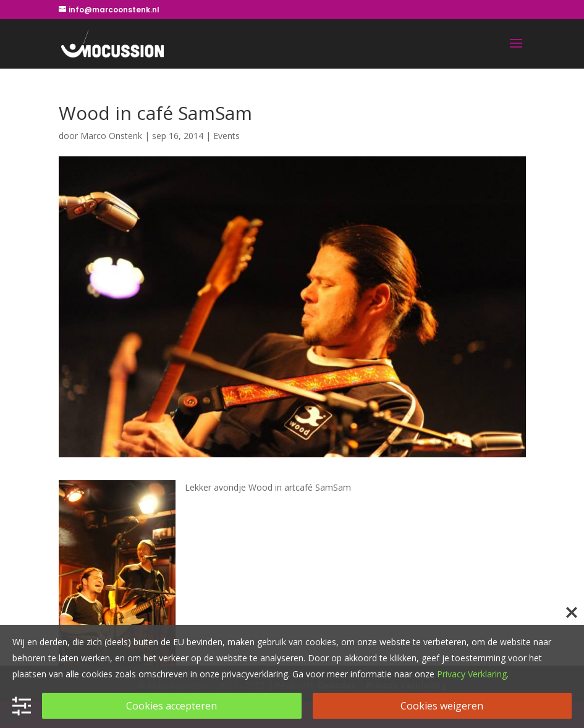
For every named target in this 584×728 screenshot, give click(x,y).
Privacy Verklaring (472, 674)
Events (226, 136)
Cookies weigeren (442, 706)
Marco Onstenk (111, 136)
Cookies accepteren (171, 706)
